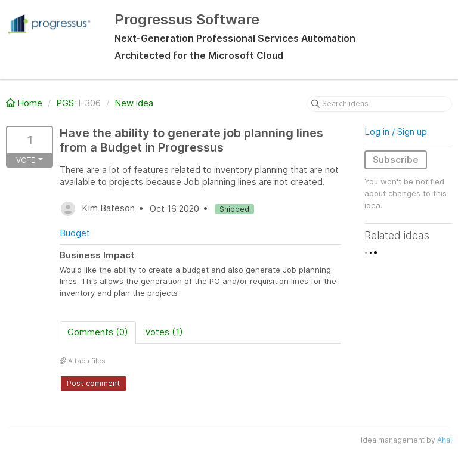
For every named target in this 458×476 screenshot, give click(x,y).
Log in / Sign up (396, 132)
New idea (134, 103)
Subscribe (396, 160)
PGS (65, 103)
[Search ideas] (379, 104)
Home (25, 103)
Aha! (445, 440)
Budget (75, 233)
